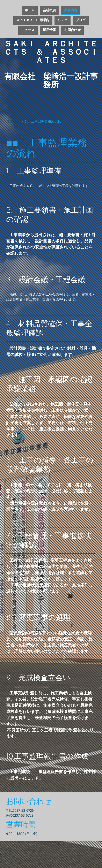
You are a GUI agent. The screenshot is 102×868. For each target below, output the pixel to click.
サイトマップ (51, 850)
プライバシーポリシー (27, 850)
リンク (63, 20)
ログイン (10, 859)
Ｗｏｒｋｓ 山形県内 (33, 20)
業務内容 (71, 10)
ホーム (30, 10)
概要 (8, 850)
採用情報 (49, 30)
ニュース (28, 30)
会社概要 (49, 10)
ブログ (81, 20)
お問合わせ (72, 30)
